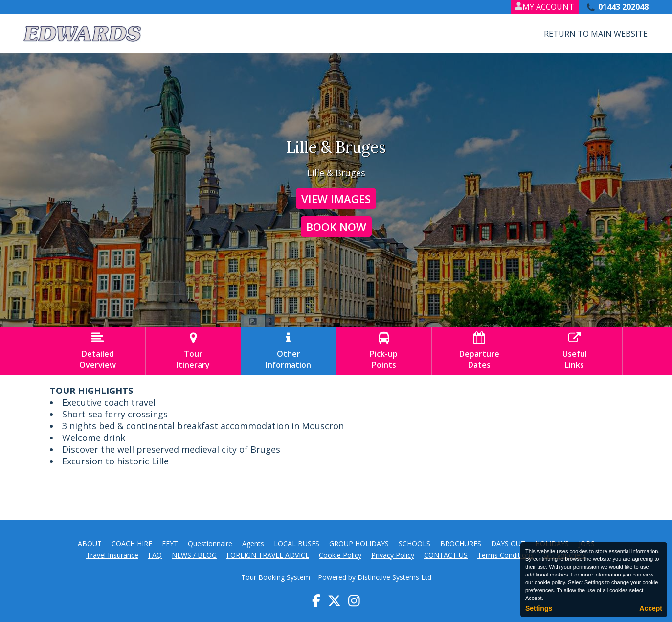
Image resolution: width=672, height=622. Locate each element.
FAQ (155, 555)
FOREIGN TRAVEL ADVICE (268, 555)
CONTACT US (446, 555)
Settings (539, 608)
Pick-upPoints (384, 351)
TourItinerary (193, 351)
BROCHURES (461, 543)
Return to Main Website (596, 34)
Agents (253, 543)
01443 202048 (623, 7)
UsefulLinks (575, 351)
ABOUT (90, 543)
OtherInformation (289, 351)
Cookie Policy (340, 555)
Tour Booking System (276, 577)
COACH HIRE (132, 543)
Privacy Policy (393, 555)
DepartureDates (479, 351)
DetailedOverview (98, 351)
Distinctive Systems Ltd (394, 577)
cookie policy (550, 582)
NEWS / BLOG (194, 555)
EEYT (170, 543)
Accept (651, 608)
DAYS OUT (508, 543)
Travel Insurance (112, 555)
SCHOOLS (414, 543)
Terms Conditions (505, 555)
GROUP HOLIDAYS (359, 543)
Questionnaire (210, 543)
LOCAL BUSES (297, 543)
